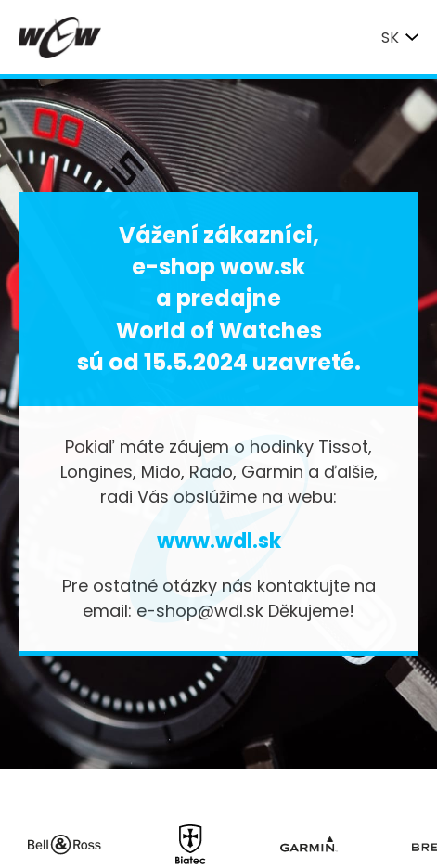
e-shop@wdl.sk (200, 611)
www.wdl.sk (219, 541)
